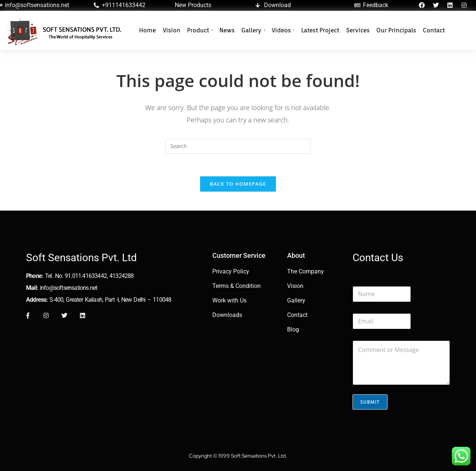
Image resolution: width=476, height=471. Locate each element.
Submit (370, 402)
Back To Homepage (238, 184)
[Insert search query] (238, 146)
